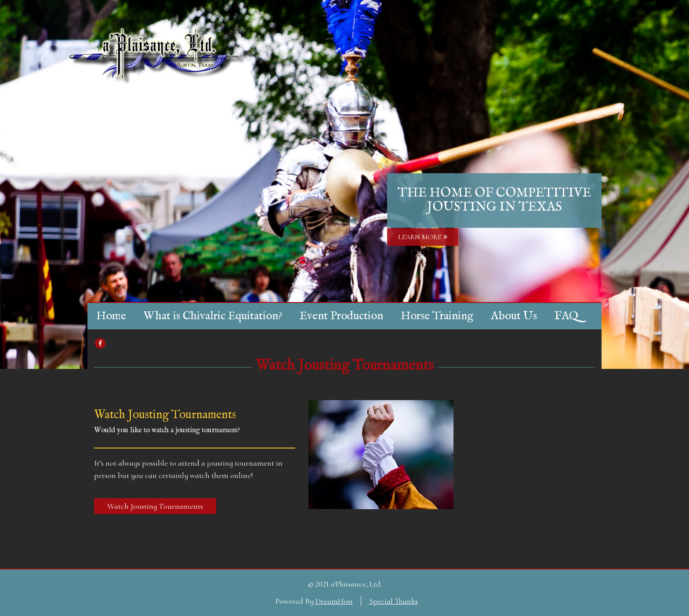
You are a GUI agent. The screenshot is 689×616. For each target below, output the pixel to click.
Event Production (341, 316)
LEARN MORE (423, 237)
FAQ (566, 316)
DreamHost (334, 601)
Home (111, 316)
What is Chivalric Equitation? (213, 316)
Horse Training (437, 316)
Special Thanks (393, 601)
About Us (514, 316)
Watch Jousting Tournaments (345, 366)
